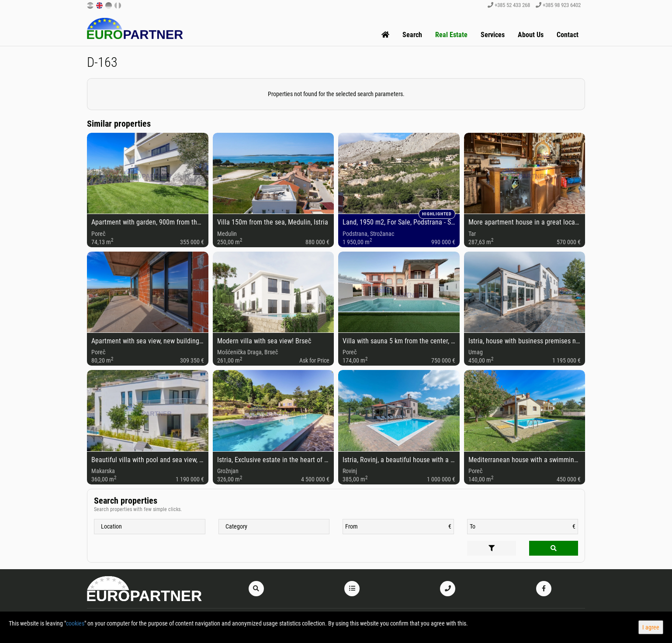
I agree (651, 627)
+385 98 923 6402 (558, 5)
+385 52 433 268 (509, 5)
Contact (568, 35)
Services (493, 35)
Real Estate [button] (451, 35)
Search (412, 35)
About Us (531, 35)
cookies (75, 623)
